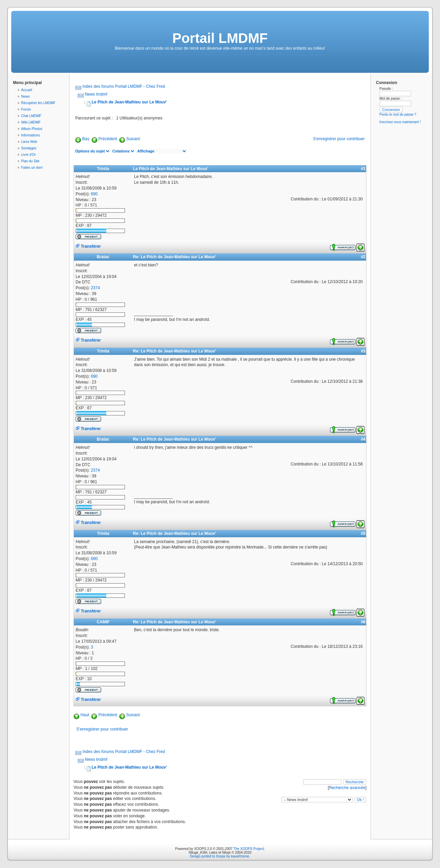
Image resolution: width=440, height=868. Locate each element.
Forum (26, 109)
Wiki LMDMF (31, 122)
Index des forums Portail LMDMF (112, 86)
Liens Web (29, 142)
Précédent (108, 139)
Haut (85, 715)
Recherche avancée (347, 788)
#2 (363, 257)
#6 (363, 622)
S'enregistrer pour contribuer (339, 139)
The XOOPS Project (248, 849)
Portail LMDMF (220, 38)
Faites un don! (32, 168)
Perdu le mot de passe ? (398, 114)
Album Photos (32, 129)
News (25, 96)
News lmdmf (96, 94)
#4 (363, 439)
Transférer (88, 246)
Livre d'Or (28, 155)
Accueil (27, 90)
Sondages (29, 148)
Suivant (133, 139)
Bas (86, 139)
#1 (363, 169)
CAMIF (103, 622)
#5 (363, 534)
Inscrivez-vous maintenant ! (400, 122)
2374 (96, 288)
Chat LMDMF (31, 116)
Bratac (103, 257)
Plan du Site (30, 161)
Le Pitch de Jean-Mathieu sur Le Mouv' (129, 102)
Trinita (103, 169)
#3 (363, 351)
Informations (30, 135)
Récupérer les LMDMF (38, 103)
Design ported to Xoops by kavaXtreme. (220, 856)
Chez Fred (155, 86)
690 (94, 194)
